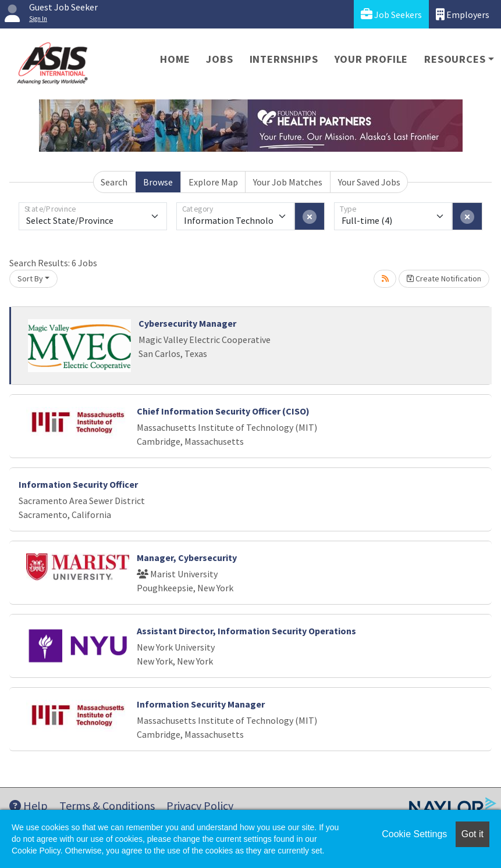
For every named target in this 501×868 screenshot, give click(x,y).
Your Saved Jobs (369, 182)
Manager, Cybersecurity (187, 558)
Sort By (30, 278)
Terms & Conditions (107, 806)
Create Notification (444, 278)
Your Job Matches (288, 182)
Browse (158, 182)
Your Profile (372, 59)
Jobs (219, 59)
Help (29, 806)
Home (175, 59)
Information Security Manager (201, 704)
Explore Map (213, 182)
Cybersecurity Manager (187, 323)
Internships (284, 59)
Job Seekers (391, 14)
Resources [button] (455, 59)
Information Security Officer (78, 484)
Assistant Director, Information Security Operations (246, 631)
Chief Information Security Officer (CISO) (223, 411)
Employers (463, 14)
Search (114, 182)
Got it (472, 834)
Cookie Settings (414, 834)
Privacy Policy (200, 806)
